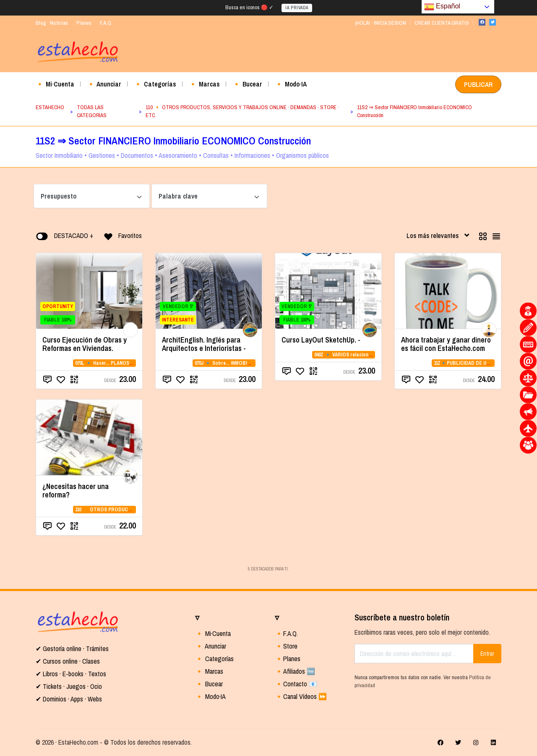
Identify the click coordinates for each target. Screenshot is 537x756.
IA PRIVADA (297, 8)
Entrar (487, 654)
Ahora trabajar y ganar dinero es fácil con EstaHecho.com (446, 344)
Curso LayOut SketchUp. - (321, 340)
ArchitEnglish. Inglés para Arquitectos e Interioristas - (204, 344)
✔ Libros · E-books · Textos (71, 674)
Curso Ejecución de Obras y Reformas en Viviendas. (85, 344)
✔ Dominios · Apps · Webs (69, 699)
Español (442, 7)
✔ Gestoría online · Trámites (72, 649)
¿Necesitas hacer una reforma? (76, 490)
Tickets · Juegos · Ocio (72, 686)
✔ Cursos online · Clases (68, 661)
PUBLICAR (478, 84)
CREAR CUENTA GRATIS (442, 23)
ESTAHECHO (50, 107)
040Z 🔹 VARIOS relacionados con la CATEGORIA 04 (371, 355)
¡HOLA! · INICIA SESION (380, 23)
